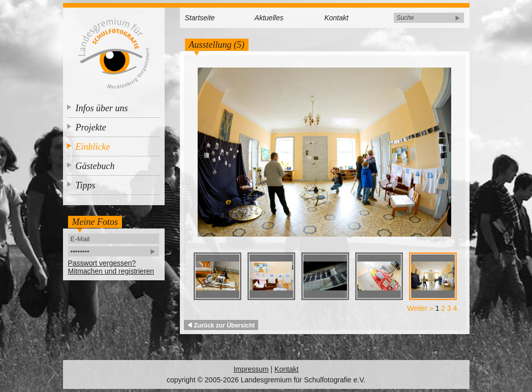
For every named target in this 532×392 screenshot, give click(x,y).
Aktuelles (269, 18)
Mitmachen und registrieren (111, 271)
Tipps (86, 185)
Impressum (251, 369)
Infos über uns (102, 108)
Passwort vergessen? (102, 263)
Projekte (91, 127)
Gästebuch (95, 166)
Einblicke (93, 147)
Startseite (200, 18)
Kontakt (336, 18)
